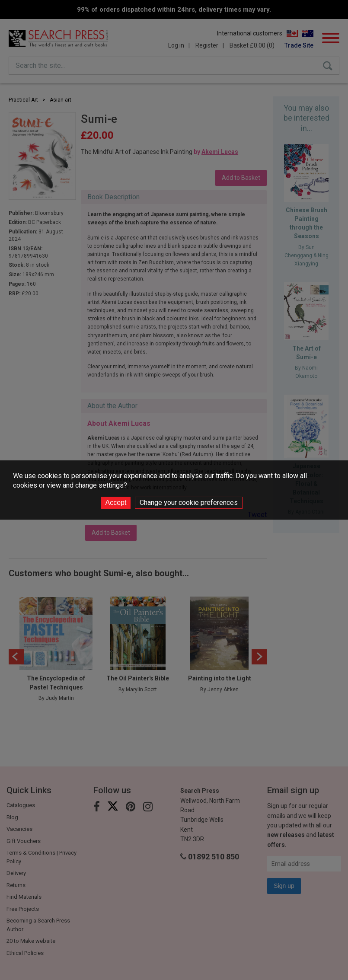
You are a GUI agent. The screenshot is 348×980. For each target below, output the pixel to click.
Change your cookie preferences (189, 503)
